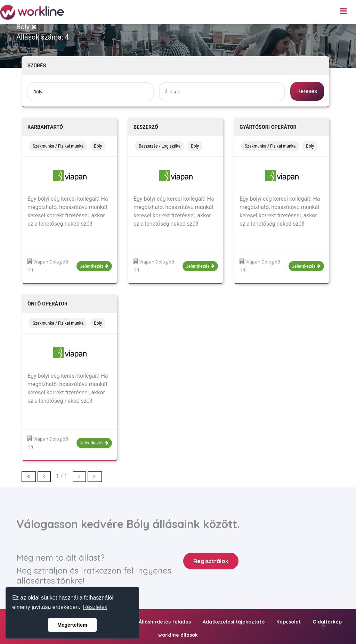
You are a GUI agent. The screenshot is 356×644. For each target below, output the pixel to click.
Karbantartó (45, 127)
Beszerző (146, 127)
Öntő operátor (47, 304)
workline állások (178, 635)
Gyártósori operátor (268, 127)
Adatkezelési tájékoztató (234, 622)
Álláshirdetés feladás (165, 622)
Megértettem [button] (72, 625)
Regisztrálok (211, 561)
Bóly (27, 27)
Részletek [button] (95, 607)
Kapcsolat (289, 622)
